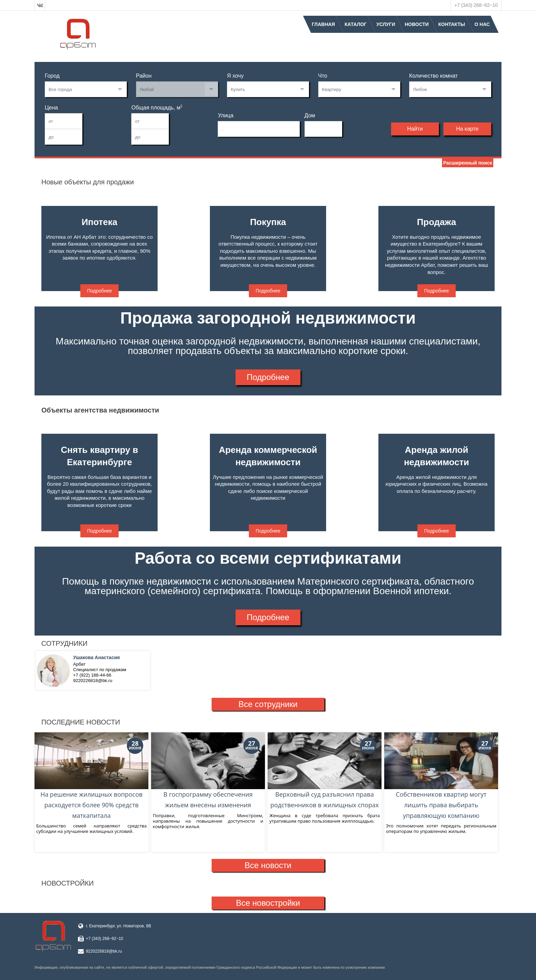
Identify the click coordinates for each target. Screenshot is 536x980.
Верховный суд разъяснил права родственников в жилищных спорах (325, 771)
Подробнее (100, 291)
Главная (323, 24)
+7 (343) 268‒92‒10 (476, 5)
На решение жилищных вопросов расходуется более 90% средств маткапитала (91, 776)
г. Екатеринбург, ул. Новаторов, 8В (118, 926)
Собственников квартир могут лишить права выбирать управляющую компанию (441, 776)
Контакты (452, 24)
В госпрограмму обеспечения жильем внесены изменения (208, 771)
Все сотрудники (268, 704)
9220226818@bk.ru (104, 951)
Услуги (386, 24)
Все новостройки (268, 903)
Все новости (268, 865)
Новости (417, 24)
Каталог (356, 24)
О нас (482, 24)
